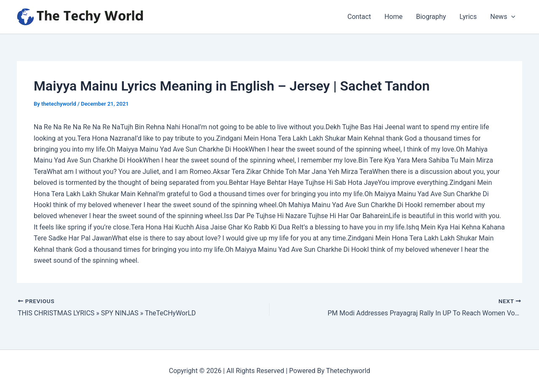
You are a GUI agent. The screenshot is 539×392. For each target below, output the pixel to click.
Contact (359, 17)
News (503, 17)
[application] (511, 17)
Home (394, 17)
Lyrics (468, 17)
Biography (431, 17)
